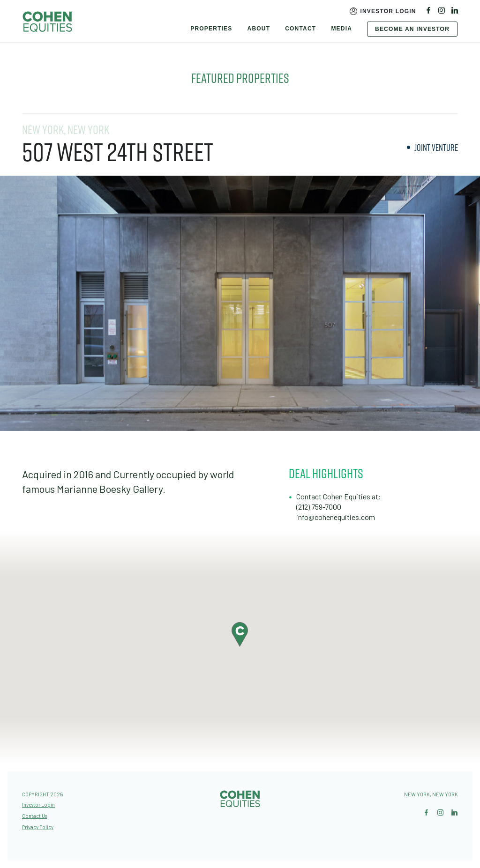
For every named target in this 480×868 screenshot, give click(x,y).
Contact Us (34, 816)
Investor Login (388, 11)
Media (341, 29)
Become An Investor (412, 29)
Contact (300, 29)
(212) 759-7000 (319, 507)
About (259, 29)
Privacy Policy (38, 827)
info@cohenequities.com (336, 517)
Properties (211, 29)
